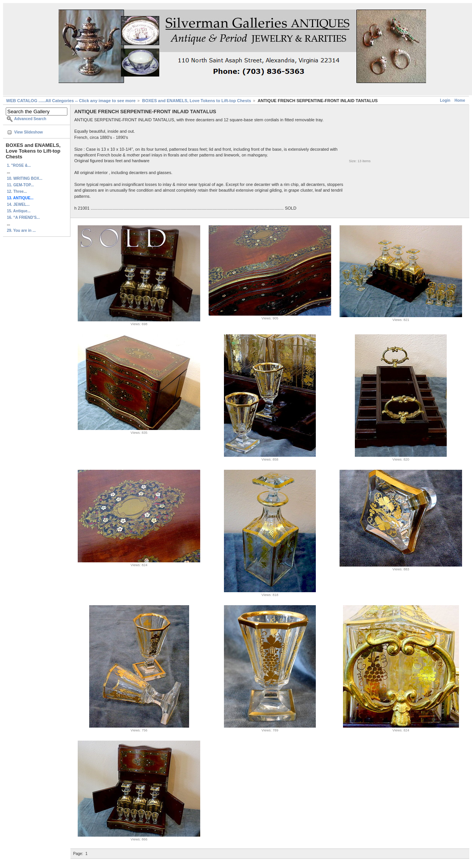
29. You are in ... (21, 230)
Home (460, 100)
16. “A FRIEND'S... (23, 217)
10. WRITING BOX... (25, 178)
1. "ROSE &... (19, 165)
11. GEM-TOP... (20, 185)
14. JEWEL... (18, 204)
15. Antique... (19, 211)
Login (445, 100)
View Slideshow (29, 132)
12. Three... (17, 191)
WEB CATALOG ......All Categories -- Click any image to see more (71, 101)
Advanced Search (30, 119)
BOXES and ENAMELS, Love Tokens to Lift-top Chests (197, 101)
